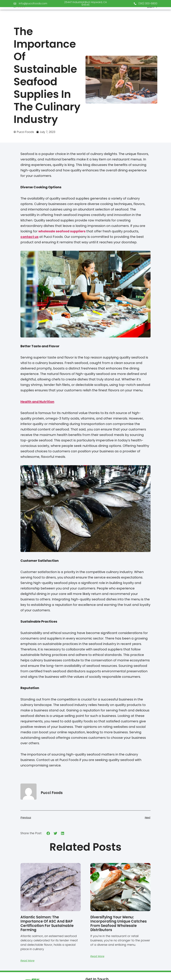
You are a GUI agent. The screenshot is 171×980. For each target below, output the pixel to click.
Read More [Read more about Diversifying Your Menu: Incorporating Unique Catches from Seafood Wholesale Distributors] (97, 956)
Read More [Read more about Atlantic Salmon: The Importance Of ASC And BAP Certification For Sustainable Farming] (27, 961)
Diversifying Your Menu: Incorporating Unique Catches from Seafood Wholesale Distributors (119, 924)
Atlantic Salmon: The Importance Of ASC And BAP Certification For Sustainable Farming (47, 924)
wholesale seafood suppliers (62, 231)
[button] (48, 833)
